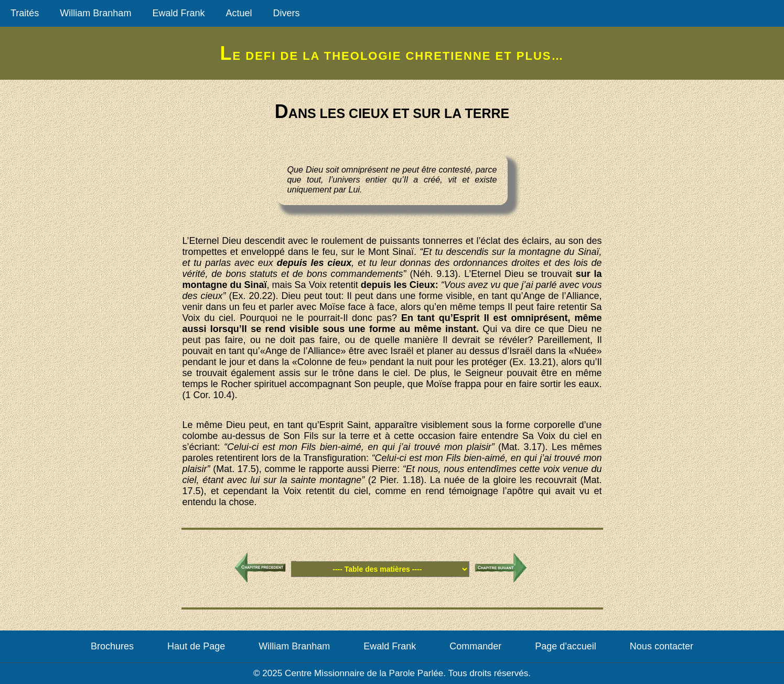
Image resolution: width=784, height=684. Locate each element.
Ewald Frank (178, 13)
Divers (286, 13)
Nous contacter (662, 646)
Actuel (239, 13)
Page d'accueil (566, 646)
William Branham (95, 13)
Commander (475, 646)
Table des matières (294, 561)
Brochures (112, 646)
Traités (25, 13)
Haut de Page (196, 646)
